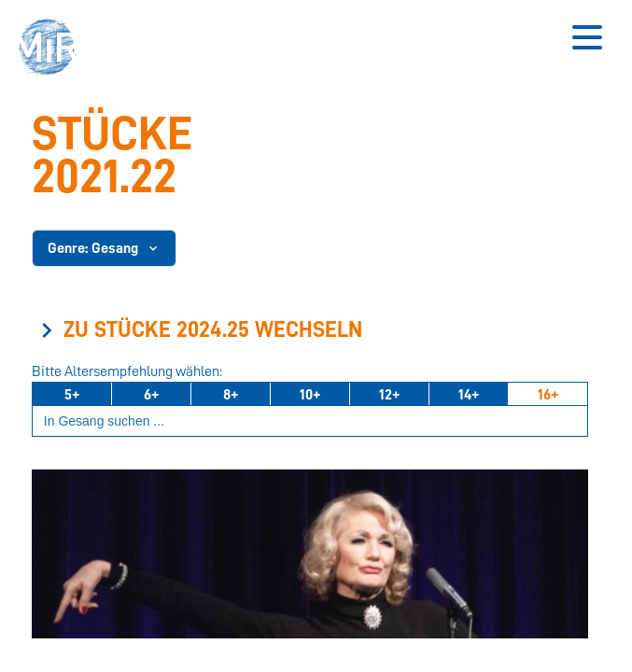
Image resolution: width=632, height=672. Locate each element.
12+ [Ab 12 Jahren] (389, 395)
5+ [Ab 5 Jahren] (72, 395)
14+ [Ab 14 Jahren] (469, 395)
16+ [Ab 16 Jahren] (548, 395)
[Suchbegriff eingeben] (310, 421)
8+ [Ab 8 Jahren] (231, 395)
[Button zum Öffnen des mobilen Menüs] (587, 37)
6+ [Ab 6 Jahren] (151, 395)
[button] (53, 49)
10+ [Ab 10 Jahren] (310, 395)
